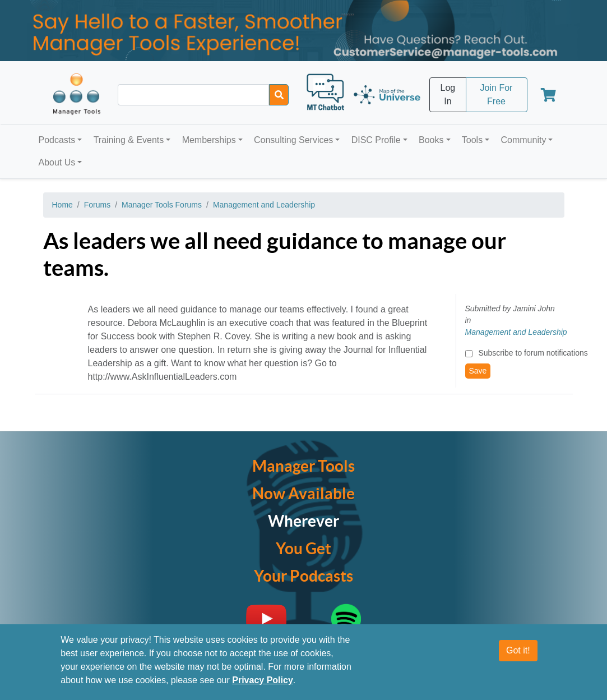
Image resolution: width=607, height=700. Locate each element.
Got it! (518, 650)
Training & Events (129, 140)
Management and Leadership (264, 205)
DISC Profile (376, 140)
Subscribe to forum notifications (533, 353)
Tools (472, 140)
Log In (448, 95)
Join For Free (497, 95)
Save (478, 371)
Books (431, 140)
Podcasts (57, 140)
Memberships (209, 140)
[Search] (279, 95)
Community (523, 140)
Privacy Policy (263, 680)
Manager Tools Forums (162, 205)
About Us (57, 162)
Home (62, 205)
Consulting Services (293, 140)
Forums (97, 205)
